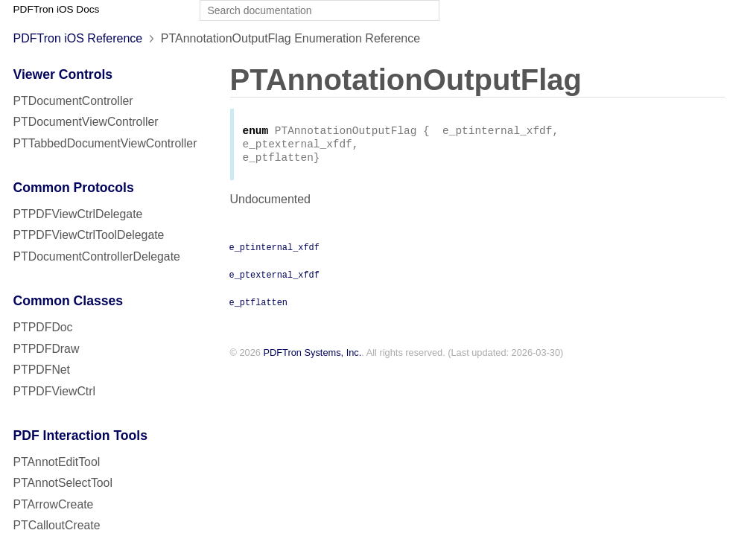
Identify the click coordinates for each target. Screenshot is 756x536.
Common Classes (69, 301)
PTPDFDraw (47, 349)
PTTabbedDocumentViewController (105, 143)
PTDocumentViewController (86, 122)
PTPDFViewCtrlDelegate (78, 214)
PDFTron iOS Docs (57, 9)
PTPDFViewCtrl (55, 391)
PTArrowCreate (54, 504)
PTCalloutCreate (57, 525)
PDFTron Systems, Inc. (313, 357)
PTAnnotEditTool (57, 462)
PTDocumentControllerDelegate (97, 256)
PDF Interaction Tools (81, 435)
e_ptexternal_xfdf (274, 278)
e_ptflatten (258, 306)
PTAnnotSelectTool (63, 483)
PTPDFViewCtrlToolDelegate (89, 235)
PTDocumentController (73, 101)
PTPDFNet (42, 370)
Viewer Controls (63, 74)
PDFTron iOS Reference (78, 38)
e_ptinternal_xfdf (274, 251)
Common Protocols (74, 188)
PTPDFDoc (43, 327)
